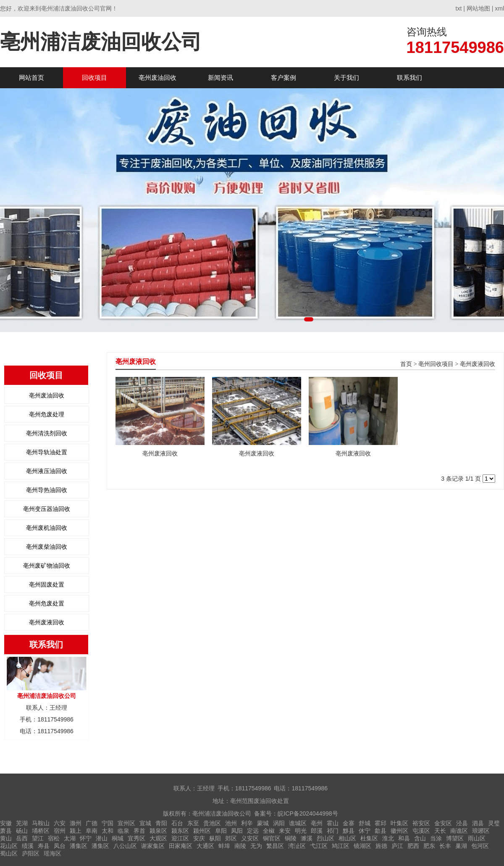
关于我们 (346, 78)
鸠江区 (341, 846)
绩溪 (28, 846)
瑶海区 (52, 853)
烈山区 (325, 838)
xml (499, 8)
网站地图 (478, 8)
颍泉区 (158, 831)
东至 (193, 823)
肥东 (429, 846)
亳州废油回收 (157, 78)
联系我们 (409, 78)
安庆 (199, 838)
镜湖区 (362, 846)
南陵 (240, 846)
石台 (177, 823)
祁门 (333, 831)
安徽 (6, 823)
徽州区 (399, 831)
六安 (60, 823)
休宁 (365, 831)
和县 (404, 838)
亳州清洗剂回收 (47, 433)
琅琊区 (481, 831)
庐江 (397, 846)
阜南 (92, 831)
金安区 (443, 823)
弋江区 (319, 846)
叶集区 (399, 823)
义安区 (250, 838)
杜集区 (369, 838)
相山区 (347, 838)
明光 (301, 831)
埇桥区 (41, 831)
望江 (38, 838)
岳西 (22, 838)
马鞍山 (41, 823)
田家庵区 (181, 846)
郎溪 (317, 831)
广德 (92, 823)
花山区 (9, 846)
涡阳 (279, 823)
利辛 (247, 823)
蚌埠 (224, 846)
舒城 (365, 823)
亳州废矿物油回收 (47, 566)
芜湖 (22, 823)
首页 (406, 364)
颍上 (76, 831)
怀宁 (86, 838)
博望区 (455, 838)
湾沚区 (297, 846)
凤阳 (237, 831)
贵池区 (212, 823)
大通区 (205, 846)
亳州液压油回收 (47, 471)
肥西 (413, 846)
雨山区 (477, 838)
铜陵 (291, 838)
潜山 (102, 838)
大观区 (158, 838)
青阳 (161, 823)
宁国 (108, 823)
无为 (256, 846)
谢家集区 (153, 846)
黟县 (349, 831)
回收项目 (94, 78)
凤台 (60, 846)
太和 (108, 831)
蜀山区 (9, 853)
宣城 (145, 823)
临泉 (123, 831)
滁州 (76, 823)
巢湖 (461, 846)
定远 (253, 831)
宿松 (54, 838)
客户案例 (283, 78)
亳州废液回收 (47, 622)
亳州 (317, 823)
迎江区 (180, 838)
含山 (420, 838)
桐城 (118, 838)
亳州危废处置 (47, 603)
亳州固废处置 (47, 584)
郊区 (231, 838)
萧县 (6, 831)
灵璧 (494, 823)
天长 (440, 831)
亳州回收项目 (436, 364)
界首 (139, 831)
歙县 (381, 831)
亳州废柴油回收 (47, 547)
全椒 (269, 831)
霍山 (333, 823)
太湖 (70, 838)
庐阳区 (31, 853)
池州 (231, 823)
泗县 (478, 823)
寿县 (44, 846)
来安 (285, 831)
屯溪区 (421, 831)
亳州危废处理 (47, 414)
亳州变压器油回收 (47, 509)
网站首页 (31, 78)
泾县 (462, 823)
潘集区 (79, 846)
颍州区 (202, 831)
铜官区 (272, 838)
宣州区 (126, 823)
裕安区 (421, 823)
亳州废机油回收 (47, 528)
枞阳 (215, 838)
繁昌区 (275, 846)
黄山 (6, 838)
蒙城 (263, 823)
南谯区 (459, 831)
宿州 (60, 831)
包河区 (480, 846)
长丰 (445, 846)
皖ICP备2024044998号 (308, 813)
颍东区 (180, 831)
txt (459, 8)
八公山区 (125, 846)
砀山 (22, 831)
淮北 (388, 838)
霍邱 (381, 823)
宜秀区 (136, 838)
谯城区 (298, 823)
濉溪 (307, 838)
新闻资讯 (220, 78)
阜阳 (221, 831)
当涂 (436, 838)
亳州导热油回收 (47, 490)
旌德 (381, 846)
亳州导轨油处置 (47, 452)
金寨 (349, 823)
